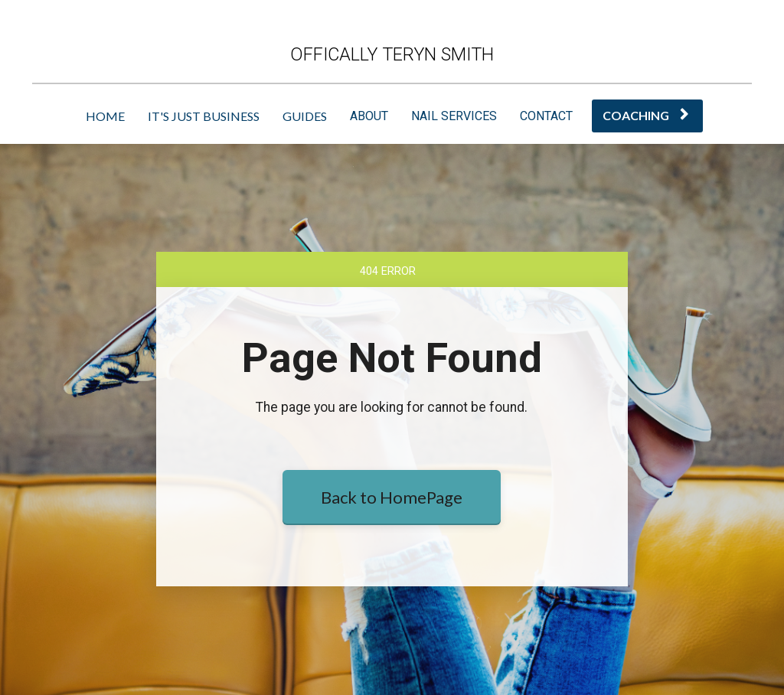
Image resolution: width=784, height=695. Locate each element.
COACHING (645, 115)
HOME (105, 116)
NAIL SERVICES (454, 116)
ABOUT (369, 116)
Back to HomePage (392, 497)
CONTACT (546, 116)
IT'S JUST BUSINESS (204, 116)
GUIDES (305, 116)
